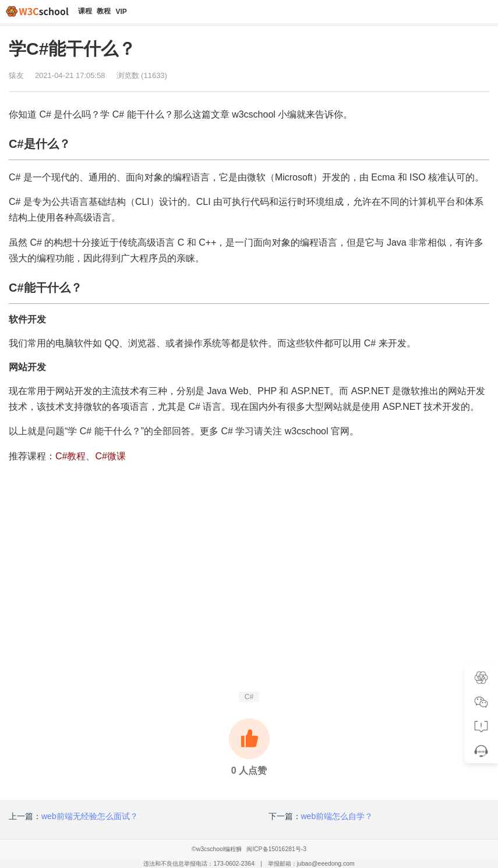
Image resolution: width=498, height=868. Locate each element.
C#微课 (110, 456)
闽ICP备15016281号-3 (276, 849)
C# (249, 697)
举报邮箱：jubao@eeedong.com (311, 864)
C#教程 (70, 456)
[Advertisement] (249, 608)
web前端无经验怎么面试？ (90, 816)
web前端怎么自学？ (337, 816)
